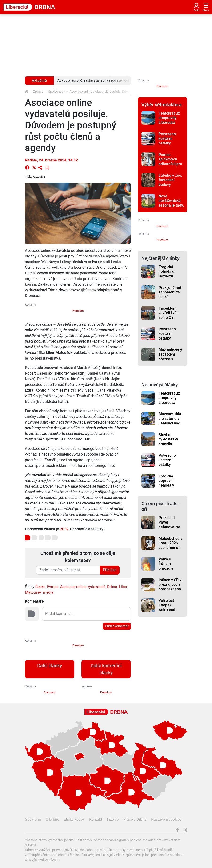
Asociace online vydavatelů (83, 587)
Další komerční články (106, 669)
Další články (50, 666)
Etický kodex (74, 819)
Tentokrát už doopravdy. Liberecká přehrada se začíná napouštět (169, 125)
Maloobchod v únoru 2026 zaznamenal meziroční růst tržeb (171, 548)
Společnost (56, 92)
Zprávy (38, 92)
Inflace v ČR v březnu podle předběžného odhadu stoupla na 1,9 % (170, 591)
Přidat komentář (117, 626)
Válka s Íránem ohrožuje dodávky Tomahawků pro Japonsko (170, 571)
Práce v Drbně (135, 819)
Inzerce (113, 819)
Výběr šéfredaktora (162, 105)
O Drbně (52, 819)
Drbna (112, 587)
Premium (78, 311)
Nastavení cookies (166, 819)
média (48, 592)
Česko (40, 587)
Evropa (53, 587)
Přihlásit (110, 570)
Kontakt (96, 819)
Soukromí (33, 819)
